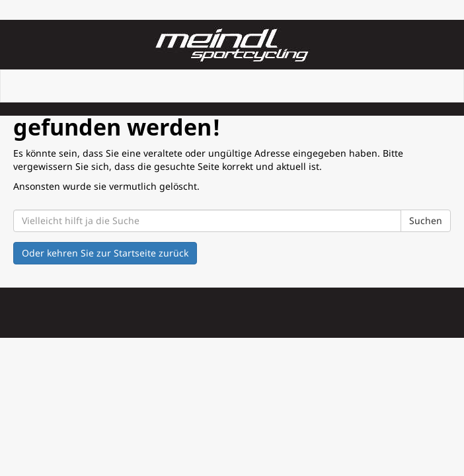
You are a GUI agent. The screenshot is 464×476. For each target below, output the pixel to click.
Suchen (426, 220)
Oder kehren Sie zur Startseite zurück (105, 253)
